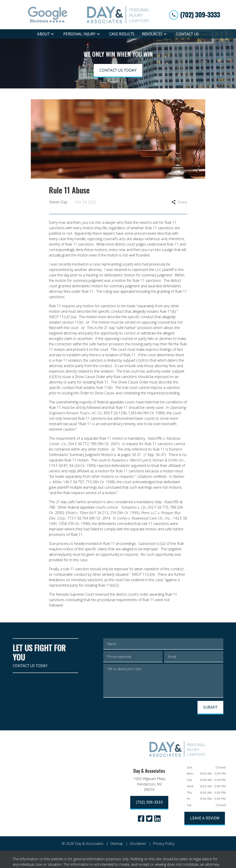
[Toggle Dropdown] (54, 34)
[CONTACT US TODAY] (118, 71)
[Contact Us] (187, 34)
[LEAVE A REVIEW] (205, 819)
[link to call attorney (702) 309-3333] (195, 15)
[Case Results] (122, 34)
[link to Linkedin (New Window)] (157, 819)
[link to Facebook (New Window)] (141, 819)
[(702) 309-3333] (149, 803)
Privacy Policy (164, 844)
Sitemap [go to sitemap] (117, 844)
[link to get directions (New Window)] (149, 785)
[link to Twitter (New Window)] (149, 819)
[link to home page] (118, 15)
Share (179, 202)
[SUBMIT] (210, 708)
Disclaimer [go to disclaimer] (138, 844)
